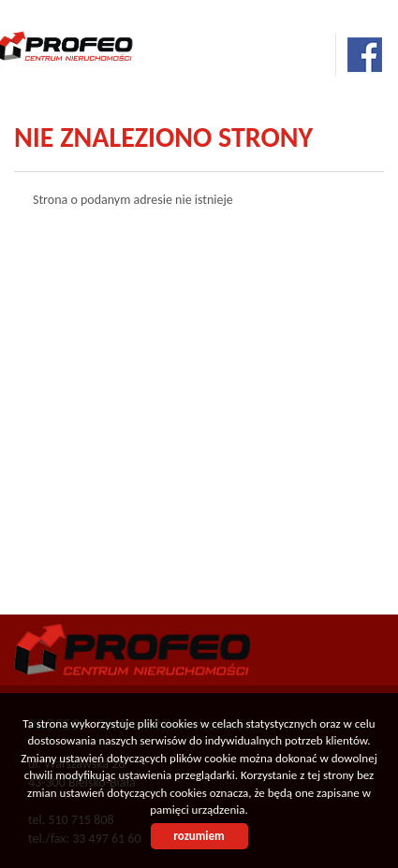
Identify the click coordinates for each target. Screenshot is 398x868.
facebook (365, 55)
